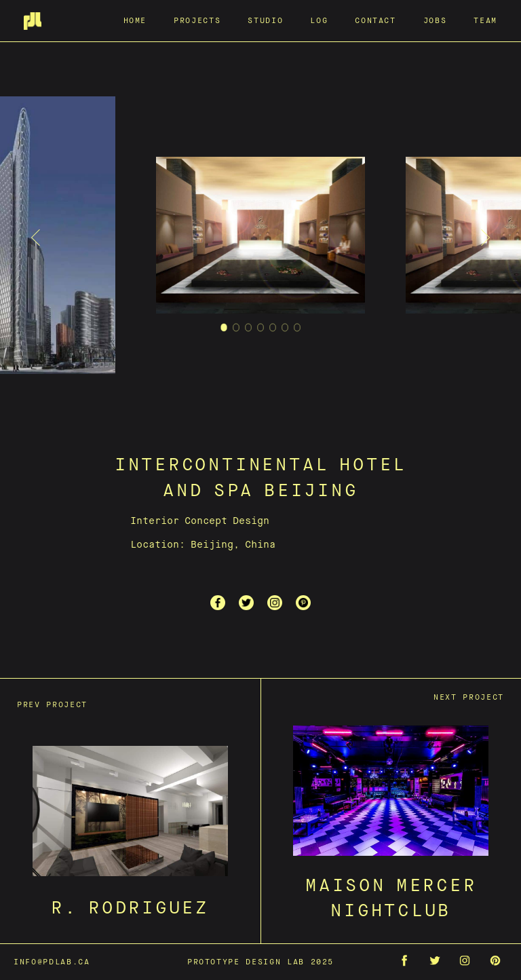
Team (485, 20)
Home (135, 20)
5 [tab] (273, 330)
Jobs (435, 20)
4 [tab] (261, 330)
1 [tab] (224, 330)
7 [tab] (297, 330)
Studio (265, 20)
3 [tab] (249, 330)
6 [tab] (285, 330)
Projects (197, 20)
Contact (375, 20)
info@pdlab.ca (52, 961)
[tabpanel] (260, 238)
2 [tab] (236, 330)
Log (319, 20)
